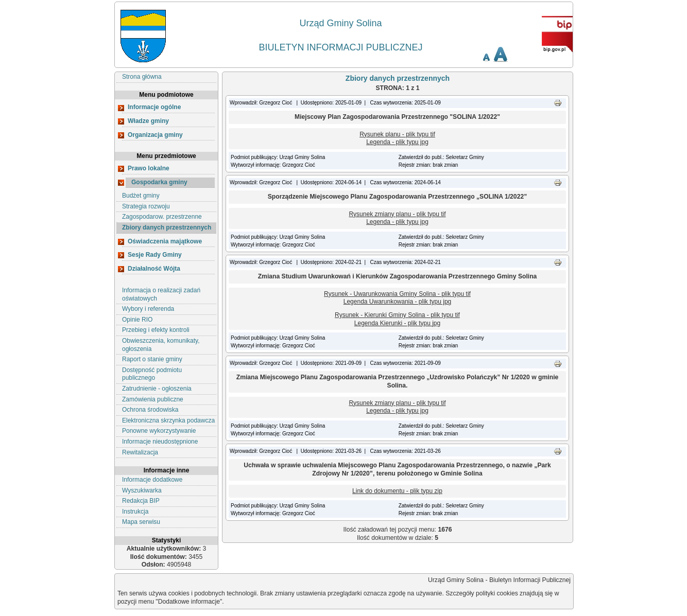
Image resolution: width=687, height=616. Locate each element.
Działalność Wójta (154, 269)
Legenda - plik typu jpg (397, 142)
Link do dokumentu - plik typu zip (397, 491)
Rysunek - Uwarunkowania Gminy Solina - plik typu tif (397, 294)
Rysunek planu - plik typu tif (397, 134)
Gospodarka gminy (159, 182)
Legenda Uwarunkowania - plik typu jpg (397, 302)
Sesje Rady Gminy (155, 255)
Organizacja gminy (155, 135)
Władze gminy (148, 121)
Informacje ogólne (154, 107)
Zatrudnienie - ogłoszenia (157, 389)
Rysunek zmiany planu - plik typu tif (397, 214)
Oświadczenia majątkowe (165, 241)
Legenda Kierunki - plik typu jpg (397, 323)
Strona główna (142, 77)
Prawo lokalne (149, 168)
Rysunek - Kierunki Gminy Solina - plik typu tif (397, 315)
